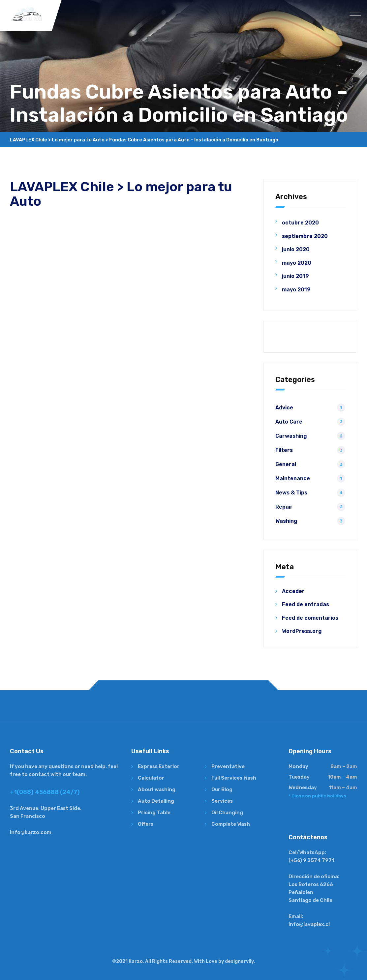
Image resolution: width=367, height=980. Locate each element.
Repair (284, 507)
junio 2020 (296, 249)
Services (222, 801)
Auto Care (289, 422)
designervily (239, 961)
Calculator (151, 778)
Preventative (228, 766)
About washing (157, 789)
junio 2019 (295, 276)
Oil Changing (227, 813)
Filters (284, 450)
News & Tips (291, 493)
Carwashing (291, 436)
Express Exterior (159, 766)
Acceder (293, 591)
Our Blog (222, 789)
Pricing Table (154, 813)
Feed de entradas (306, 604)
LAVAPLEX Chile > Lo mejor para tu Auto (121, 194)
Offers (146, 824)
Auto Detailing (156, 801)
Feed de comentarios (310, 618)
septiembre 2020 (305, 236)
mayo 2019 (296, 290)
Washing (286, 521)
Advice (284, 408)
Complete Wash (231, 824)
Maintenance (293, 478)
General (286, 464)
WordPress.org (302, 631)
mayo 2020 (297, 263)
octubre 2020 (300, 223)
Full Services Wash (234, 778)
